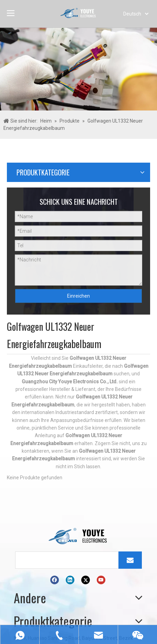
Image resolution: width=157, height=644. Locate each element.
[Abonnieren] (130, 560)
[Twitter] (86, 580)
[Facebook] (55, 580)
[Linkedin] (70, 580)
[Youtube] (101, 580)
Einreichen (78, 296)
